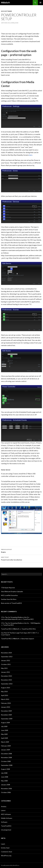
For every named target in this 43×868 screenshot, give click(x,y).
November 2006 (6, 789)
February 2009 (6, 746)
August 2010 (5, 688)
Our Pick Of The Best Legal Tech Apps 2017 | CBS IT (19, 633)
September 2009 (7, 719)
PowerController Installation (21, 558)
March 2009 (5, 742)
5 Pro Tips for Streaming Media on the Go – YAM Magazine (21, 623)
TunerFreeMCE (6, 826)
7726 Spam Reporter (8, 588)
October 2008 (6, 761)
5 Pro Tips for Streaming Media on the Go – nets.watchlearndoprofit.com (16, 618)
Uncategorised (6, 830)
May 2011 (4, 668)
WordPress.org (6, 856)
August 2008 (5, 769)
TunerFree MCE (28, 619)
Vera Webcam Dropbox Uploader (12, 591)
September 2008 (7, 765)
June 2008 (5, 777)
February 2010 (6, 703)
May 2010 (4, 692)
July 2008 (4, 773)
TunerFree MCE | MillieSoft (10, 629)
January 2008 (6, 785)
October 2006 (6, 792)
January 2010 (6, 707)
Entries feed (5, 848)
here (31, 155)
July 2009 (4, 726)
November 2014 (6, 653)
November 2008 (6, 757)
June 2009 (5, 730)
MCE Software (6, 11)
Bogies (21, 551)
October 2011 (6, 664)
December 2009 (6, 711)
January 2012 (6, 660)
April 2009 (5, 738)
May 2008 (4, 781)
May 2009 (4, 734)
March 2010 (5, 699)
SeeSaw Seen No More (9, 599)
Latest (3, 810)
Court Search (6, 635)
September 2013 (7, 657)
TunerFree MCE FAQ (29, 629)
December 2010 (6, 676)
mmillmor (15, 23)
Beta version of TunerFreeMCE (12, 603)
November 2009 (6, 715)
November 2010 (6, 680)
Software (4, 822)
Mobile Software (7, 818)
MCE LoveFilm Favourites (9, 595)
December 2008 (6, 754)
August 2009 (5, 723)
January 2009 (6, 750)
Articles (4, 807)
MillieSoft (5, 3)
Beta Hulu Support (28, 639)
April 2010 (5, 695)
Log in (3, 844)
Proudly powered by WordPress (10, 865)
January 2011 (6, 672)
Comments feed (7, 852)
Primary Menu (40, 3)
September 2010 (7, 684)
